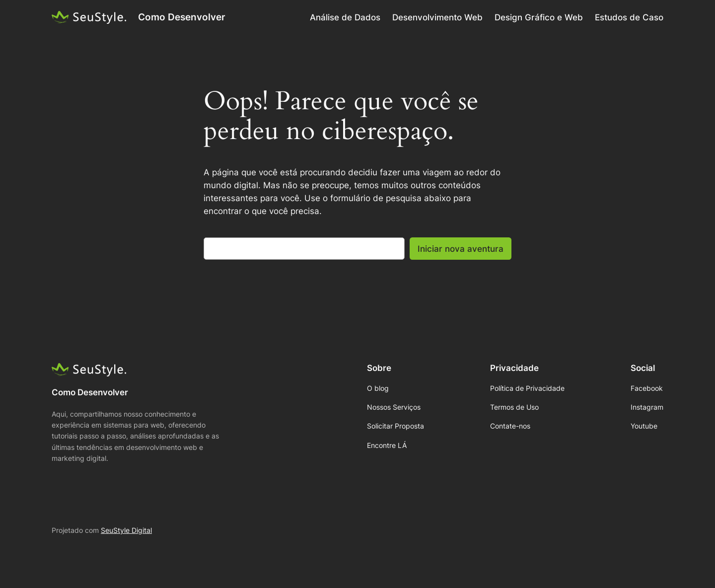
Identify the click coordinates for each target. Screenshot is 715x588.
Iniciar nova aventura (461, 249)
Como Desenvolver (182, 17)
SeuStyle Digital (126, 530)
